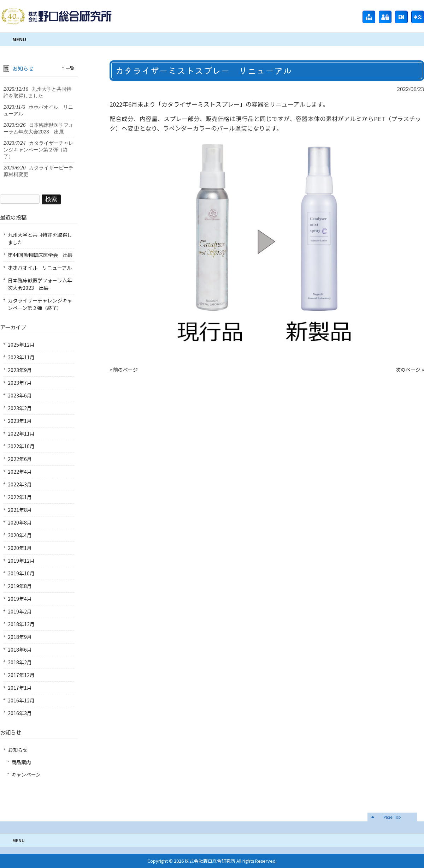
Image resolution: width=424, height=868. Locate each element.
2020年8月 (20, 522)
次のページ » (410, 370)
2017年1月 (20, 688)
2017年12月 (21, 675)
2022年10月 (21, 446)
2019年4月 (20, 599)
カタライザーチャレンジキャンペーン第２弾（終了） (40, 304)
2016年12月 (21, 700)
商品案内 (21, 762)
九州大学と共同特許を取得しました (40, 238)
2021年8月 (20, 510)
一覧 (70, 68)
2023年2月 (20, 408)
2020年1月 (20, 548)
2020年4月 (20, 535)
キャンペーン (26, 774)
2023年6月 (20, 395)
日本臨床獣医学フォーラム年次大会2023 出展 (40, 284)
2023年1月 (20, 421)
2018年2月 (20, 662)
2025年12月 (21, 345)
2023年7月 (20, 383)
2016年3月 (20, 713)
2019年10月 (21, 573)
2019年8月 (20, 586)
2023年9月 (20, 370)
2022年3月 (20, 484)
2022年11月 (21, 433)
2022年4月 (20, 472)
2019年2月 (20, 611)
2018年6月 (20, 649)
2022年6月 (20, 459)
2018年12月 (21, 624)
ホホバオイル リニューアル (40, 268)
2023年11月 (21, 357)
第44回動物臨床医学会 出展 (40, 255)
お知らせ (18, 750)
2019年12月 (21, 561)
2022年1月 (20, 497)
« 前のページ (124, 370)
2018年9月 (20, 637)
